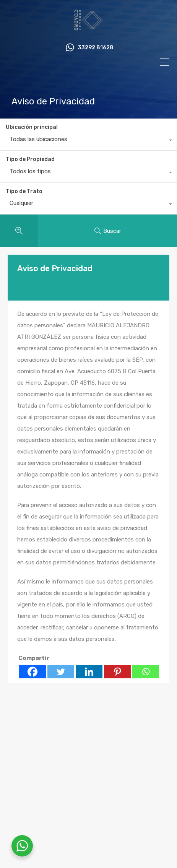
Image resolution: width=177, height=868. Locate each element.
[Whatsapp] (146, 672)
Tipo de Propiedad (30, 159)
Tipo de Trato (24, 191)
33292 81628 (96, 48)
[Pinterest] (117, 672)
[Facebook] (32, 672)
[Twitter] (61, 672)
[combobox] (88, 141)
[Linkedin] (89, 672)
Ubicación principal (32, 127)
